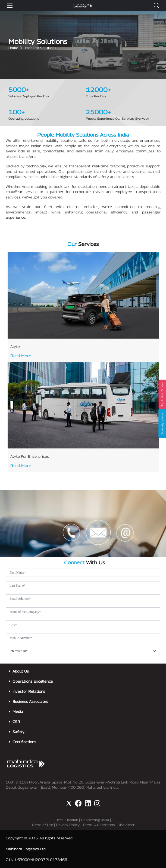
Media (18, 712)
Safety (18, 732)
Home (13, 48)
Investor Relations (29, 691)
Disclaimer (126, 825)
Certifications (24, 742)
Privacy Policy (68, 825)
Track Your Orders (162, 394)
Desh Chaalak (67, 820)
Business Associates (30, 701)
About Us (21, 671)
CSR (16, 722)
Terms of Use (42, 825)
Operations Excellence (33, 681)
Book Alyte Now (162, 424)
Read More (21, 356)
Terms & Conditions (99, 825)
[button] (156, 5)
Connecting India (95, 820)
